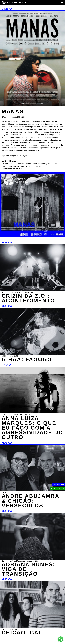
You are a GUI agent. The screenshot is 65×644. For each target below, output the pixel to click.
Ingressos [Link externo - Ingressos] (59, 484)
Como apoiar (58, 489)
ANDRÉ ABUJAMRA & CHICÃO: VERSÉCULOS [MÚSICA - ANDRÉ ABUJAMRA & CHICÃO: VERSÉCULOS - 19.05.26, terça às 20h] (30, 501)
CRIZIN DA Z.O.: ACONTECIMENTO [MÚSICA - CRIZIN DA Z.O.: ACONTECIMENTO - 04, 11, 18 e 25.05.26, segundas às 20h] (28, 298)
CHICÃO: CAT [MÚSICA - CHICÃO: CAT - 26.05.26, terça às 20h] (22, 633)
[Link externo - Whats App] (61, 639)
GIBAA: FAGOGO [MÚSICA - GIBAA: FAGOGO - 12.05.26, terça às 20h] (27, 359)
